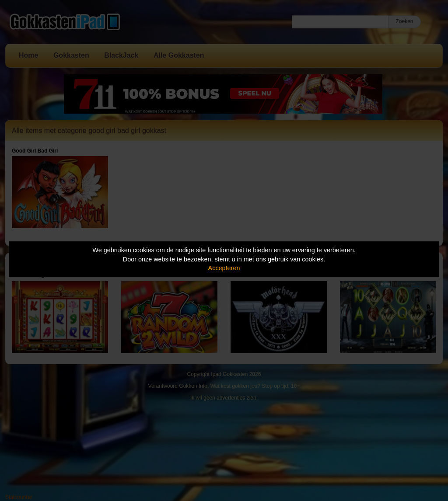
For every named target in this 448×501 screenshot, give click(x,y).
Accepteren (224, 268)
